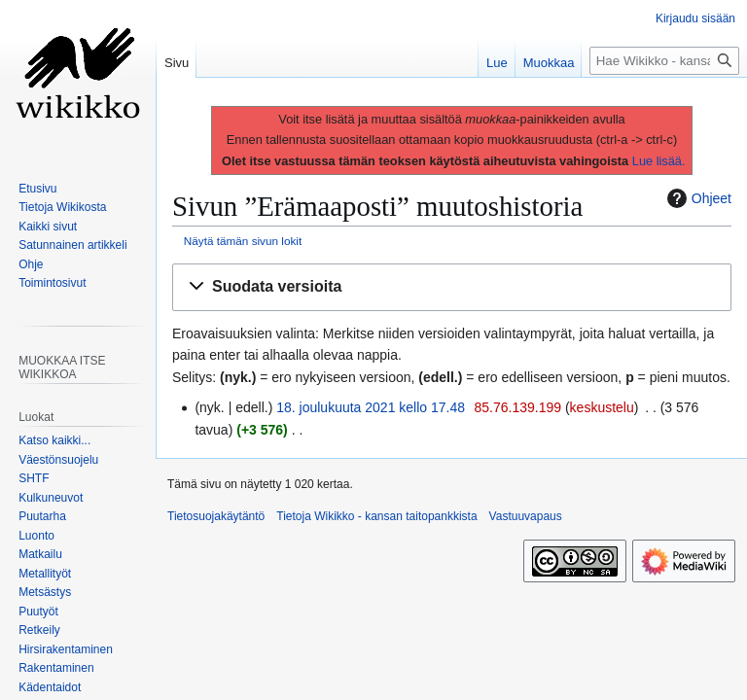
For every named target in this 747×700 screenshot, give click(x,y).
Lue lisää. (659, 161)
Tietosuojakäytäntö (216, 516)
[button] (452, 287)
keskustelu (602, 407)
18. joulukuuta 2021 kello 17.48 (371, 407)
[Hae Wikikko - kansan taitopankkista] (664, 61)
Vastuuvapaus (526, 516)
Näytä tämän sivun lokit (243, 241)
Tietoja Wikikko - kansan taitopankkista (376, 516)
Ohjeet (697, 198)
